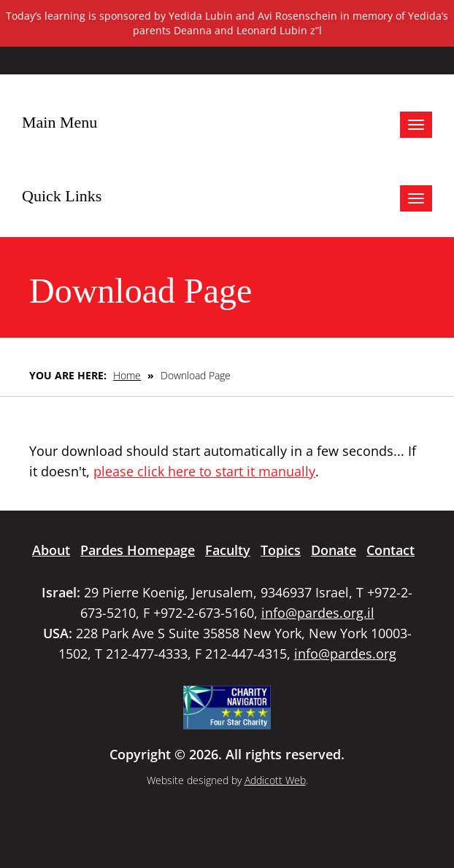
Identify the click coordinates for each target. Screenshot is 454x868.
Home (127, 375)
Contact (390, 550)
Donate (334, 550)
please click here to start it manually (204, 471)
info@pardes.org (345, 654)
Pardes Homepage (138, 550)
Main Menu (59, 122)
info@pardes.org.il (318, 613)
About (51, 550)
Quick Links (62, 196)
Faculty (228, 550)
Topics (281, 550)
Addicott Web (275, 780)
